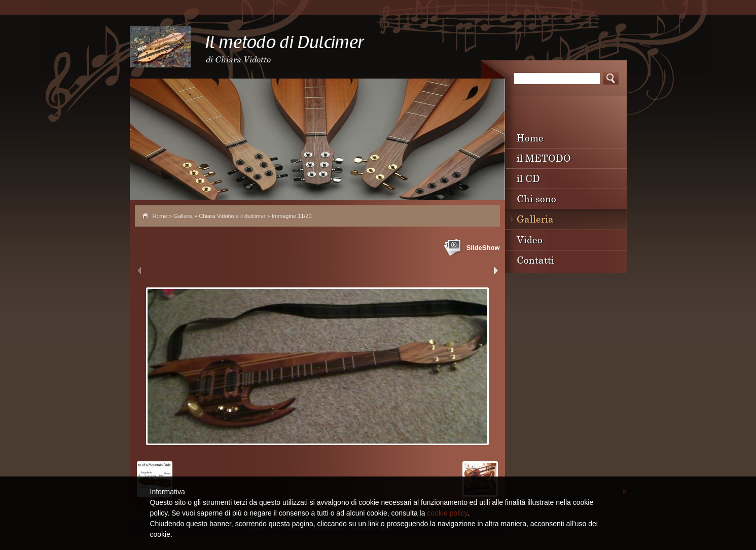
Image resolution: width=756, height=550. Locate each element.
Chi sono (536, 198)
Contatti (535, 260)
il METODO (544, 158)
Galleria (183, 216)
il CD (528, 178)
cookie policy (447, 513)
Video (530, 240)
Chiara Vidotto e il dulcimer (232, 216)
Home (160, 216)
